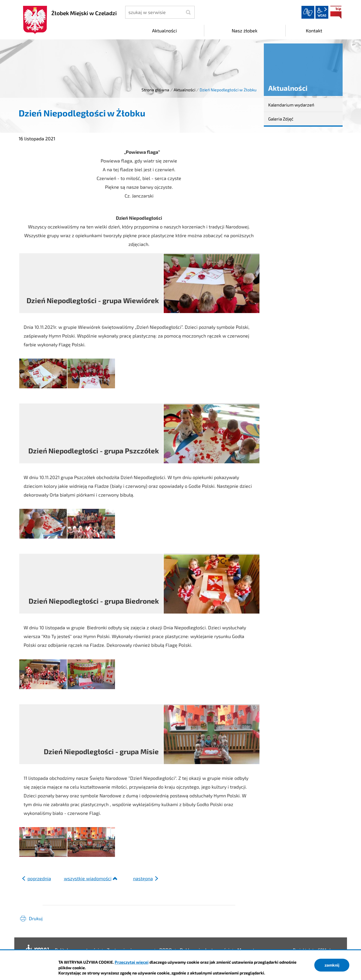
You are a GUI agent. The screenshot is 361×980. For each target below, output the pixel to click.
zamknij (332, 965)
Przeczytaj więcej (132, 962)
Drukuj (36, 918)
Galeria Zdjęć (281, 119)
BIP (336, 12)
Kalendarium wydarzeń (291, 105)
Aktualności (184, 90)
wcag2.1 (322, 12)
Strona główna (155, 90)
